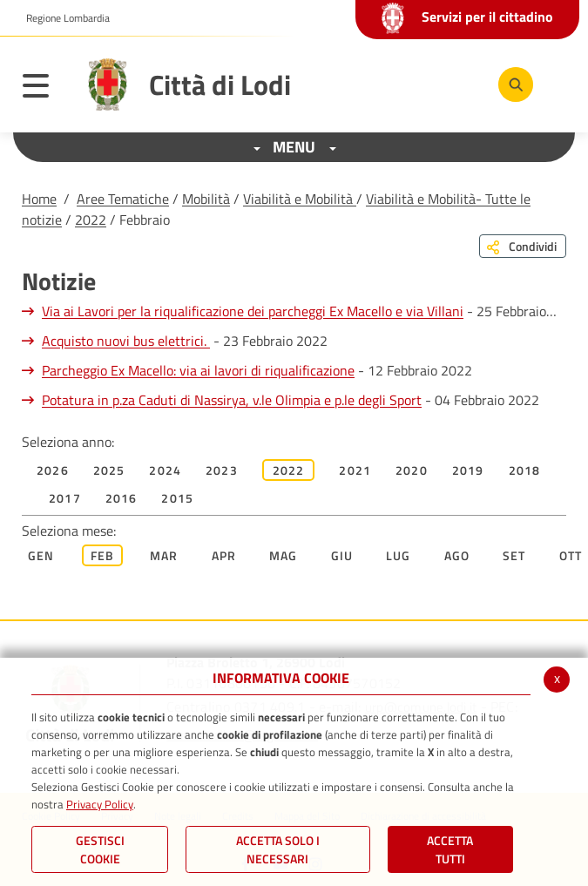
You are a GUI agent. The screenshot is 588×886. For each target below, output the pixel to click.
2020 (412, 470)
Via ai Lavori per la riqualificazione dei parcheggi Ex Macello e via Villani (253, 311)
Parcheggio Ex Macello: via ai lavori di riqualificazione (198, 370)
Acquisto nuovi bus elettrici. (126, 341)
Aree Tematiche (123, 199)
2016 (122, 498)
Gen (41, 555)
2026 (53, 470)
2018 (525, 470)
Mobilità (206, 199)
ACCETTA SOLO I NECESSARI (278, 849)
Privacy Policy (100, 804)
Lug (399, 555)
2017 (65, 498)
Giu (342, 555)
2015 (177, 498)
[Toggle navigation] (44, 89)
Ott (571, 555)
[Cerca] (516, 85)
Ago (457, 555)
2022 (91, 220)
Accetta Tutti (450, 849)
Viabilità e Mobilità (300, 199)
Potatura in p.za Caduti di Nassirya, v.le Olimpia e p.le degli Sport (232, 400)
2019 (468, 470)
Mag (284, 555)
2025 (109, 470)
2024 (165, 470)
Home (39, 199)
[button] (61, 18)
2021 (355, 470)
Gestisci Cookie (100, 849)
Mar (164, 555)
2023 (222, 470)
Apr (224, 555)
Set (514, 555)
